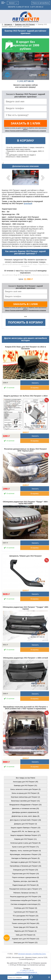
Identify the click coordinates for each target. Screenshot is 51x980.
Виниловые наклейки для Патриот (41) (25, 801)
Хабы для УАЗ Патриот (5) (26, 935)
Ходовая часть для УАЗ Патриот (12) (25, 939)
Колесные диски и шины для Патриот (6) (26, 843)
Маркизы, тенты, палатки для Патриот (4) (25, 851)
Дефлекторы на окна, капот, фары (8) (25, 816)
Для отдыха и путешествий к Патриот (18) (25, 820)
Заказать (35, 383)
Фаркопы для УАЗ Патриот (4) (25, 931)
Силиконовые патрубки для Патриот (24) (25, 900)
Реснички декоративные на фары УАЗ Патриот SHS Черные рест (26, 450)
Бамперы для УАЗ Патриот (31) (26, 785)
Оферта (7, 131)
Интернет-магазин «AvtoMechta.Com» (32, 954)
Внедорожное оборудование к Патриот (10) (26, 805)
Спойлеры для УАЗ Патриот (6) (25, 908)
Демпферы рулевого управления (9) (25, 812)
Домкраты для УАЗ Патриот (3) (25, 824)
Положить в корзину (25, 322)
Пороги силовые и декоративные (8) (26, 877)
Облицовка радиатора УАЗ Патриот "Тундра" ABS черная (25, 608)
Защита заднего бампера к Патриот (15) (25, 828)
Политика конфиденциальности (19, 131)
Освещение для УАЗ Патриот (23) (25, 870)
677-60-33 (26, 81)
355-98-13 (37, 7)
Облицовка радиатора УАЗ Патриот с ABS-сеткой (25, 658)
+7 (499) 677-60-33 (27, 970)
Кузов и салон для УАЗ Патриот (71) (25, 847)
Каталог (12, 3)
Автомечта (8, 24)
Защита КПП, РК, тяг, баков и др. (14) (25, 831)
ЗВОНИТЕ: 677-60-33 (18, 7)
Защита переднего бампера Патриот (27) (25, 835)
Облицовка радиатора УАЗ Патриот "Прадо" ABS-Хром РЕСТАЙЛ (25, 503)
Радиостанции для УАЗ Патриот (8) (25, 885)
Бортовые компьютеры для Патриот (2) (25, 797)
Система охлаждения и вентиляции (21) (25, 904)
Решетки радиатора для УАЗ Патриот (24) (25, 897)
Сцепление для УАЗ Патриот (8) (25, 912)
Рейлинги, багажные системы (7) (25, 893)
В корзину (25, 141)
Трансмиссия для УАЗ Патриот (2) (26, 920)
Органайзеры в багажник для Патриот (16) (25, 866)
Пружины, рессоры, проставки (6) (25, 881)
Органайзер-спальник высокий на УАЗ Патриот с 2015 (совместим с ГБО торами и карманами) (25, 708)
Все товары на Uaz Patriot (25, 778)
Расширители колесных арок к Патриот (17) (26, 889)
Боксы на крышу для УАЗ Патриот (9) (25, 793)
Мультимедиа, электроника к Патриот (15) (25, 854)
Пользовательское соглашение (37, 131)
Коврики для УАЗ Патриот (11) (25, 839)
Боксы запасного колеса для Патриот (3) (26, 789)
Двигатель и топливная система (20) (26, 808)
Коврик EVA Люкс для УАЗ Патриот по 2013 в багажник (26, 348)
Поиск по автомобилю (41, 3)
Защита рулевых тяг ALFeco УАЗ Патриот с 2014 (25, 396)
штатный (28, 203)
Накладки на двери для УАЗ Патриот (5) (25, 862)
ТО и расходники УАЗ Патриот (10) (26, 916)
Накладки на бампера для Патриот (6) (25, 858)
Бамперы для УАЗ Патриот (25, 24)
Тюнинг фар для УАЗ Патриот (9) (25, 927)
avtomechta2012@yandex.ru (27, 972)
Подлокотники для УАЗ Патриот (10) (25, 874)
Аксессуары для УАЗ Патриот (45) (26, 782)
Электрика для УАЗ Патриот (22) (25, 943)
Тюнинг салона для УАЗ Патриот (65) (25, 923)
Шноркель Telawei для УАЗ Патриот (25, 556)
